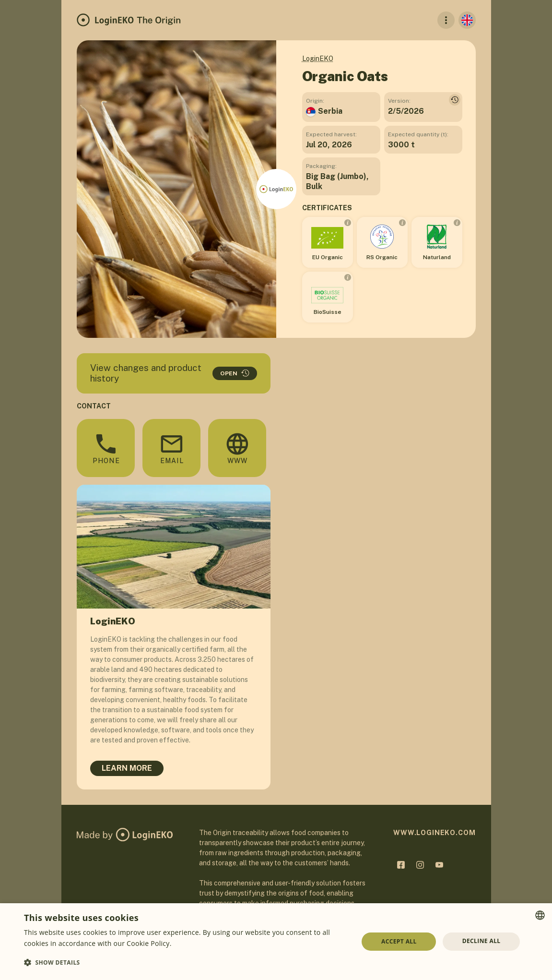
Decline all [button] (482, 941)
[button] (186, 962)
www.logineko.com (434, 833)
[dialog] (276, 942)
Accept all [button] (399, 941)
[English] (467, 20)
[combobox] (540, 915)
